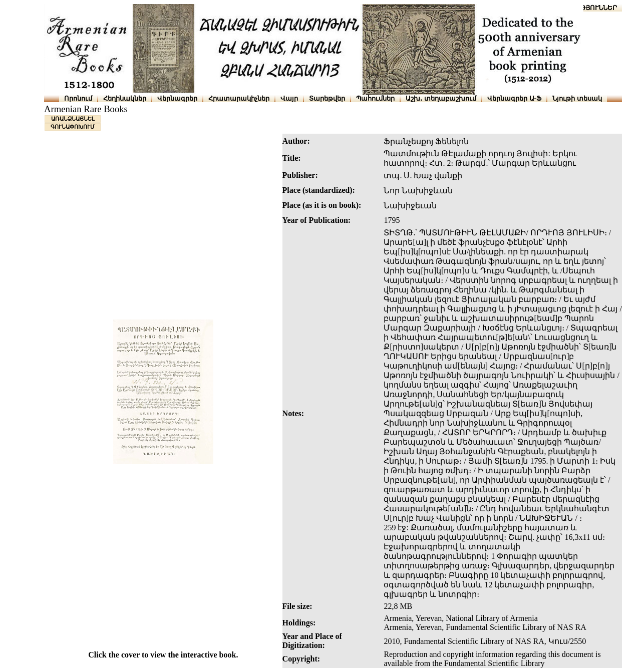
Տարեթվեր (327, 98)
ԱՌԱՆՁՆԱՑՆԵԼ (73, 119)
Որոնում (78, 98)
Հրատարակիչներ (239, 98)
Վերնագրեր (177, 98)
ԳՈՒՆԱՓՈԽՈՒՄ (73, 127)
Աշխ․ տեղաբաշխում (441, 98)
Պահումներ (375, 98)
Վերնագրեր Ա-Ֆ (514, 98)
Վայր (289, 98)
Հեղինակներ (125, 98)
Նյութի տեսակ (577, 98)
